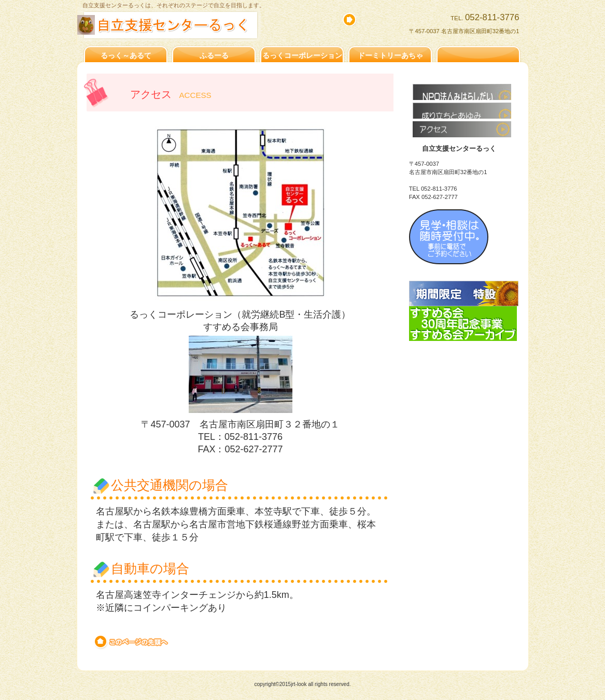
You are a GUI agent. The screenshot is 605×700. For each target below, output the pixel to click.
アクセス (462, 129)
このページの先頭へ (132, 642)
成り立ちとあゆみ (462, 111)
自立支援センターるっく (190, 25)
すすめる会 (462, 92)
